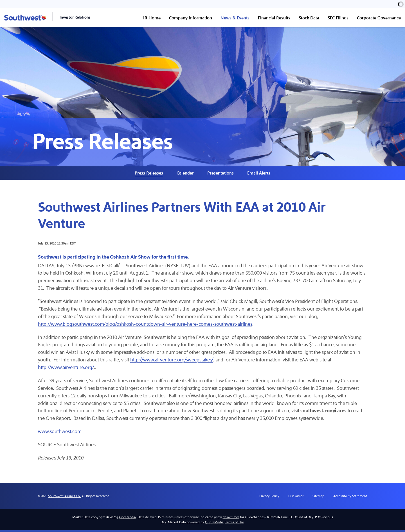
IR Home (152, 18)
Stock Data (309, 18)
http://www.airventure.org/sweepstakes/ (173, 362)
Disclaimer (296, 498)
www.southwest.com (60, 433)
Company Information (191, 18)
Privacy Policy (269, 498)
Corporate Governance (379, 18)
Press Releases (149, 174)
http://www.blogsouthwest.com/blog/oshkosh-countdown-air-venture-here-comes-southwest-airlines (145, 326)
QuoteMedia (127, 519)
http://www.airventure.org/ (66, 369)
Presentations (220, 174)
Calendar (185, 174)
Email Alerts (259, 174)
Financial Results (274, 18)
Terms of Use (235, 524)
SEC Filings (338, 18)
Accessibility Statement (350, 498)
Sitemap (318, 498)
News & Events (235, 18)
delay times (231, 519)
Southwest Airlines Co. (64, 498)
